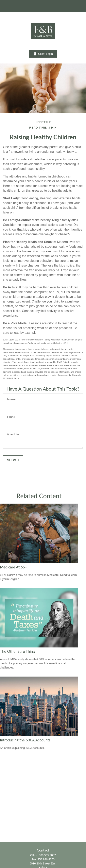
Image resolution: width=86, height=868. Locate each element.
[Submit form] (13, 460)
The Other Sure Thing (17, 651)
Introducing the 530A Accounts (25, 740)
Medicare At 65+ (14, 567)
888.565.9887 (47, 855)
